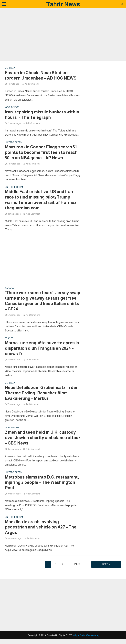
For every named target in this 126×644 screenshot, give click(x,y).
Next (105, 565)
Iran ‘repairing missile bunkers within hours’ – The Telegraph (42, 115)
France (9, 339)
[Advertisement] (63, 35)
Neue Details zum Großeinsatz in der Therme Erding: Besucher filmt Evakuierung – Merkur (41, 393)
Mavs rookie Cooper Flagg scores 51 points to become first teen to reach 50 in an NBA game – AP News (41, 153)
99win (89, 636)
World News (12, 107)
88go (76, 636)
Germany (10, 68)
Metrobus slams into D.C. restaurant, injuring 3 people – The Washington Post (42, 483)
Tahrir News (63, 4)
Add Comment (32, 84)
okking (96, 636)
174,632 (77, 565)
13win (82, 636)
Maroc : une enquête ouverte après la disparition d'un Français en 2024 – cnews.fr (42, 349)
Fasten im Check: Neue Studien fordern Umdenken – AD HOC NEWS (41, 75)
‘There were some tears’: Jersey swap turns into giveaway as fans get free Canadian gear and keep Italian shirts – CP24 (43, 301)
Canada (9, 288)
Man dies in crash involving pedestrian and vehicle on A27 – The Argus (41, 528)
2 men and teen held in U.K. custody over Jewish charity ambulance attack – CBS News (43, 438)
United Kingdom (14, 187)
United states (13, 142)
